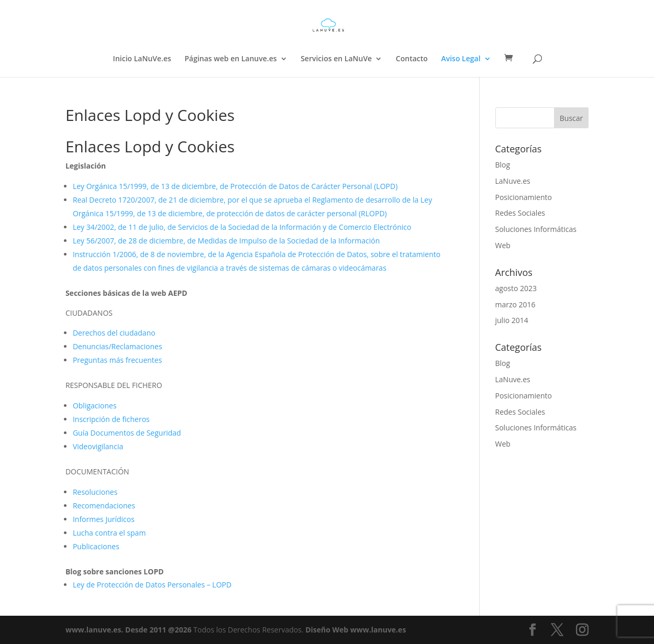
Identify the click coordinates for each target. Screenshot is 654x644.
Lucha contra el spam (109, 533)
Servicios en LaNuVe (336, 59)
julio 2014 (512, 320)
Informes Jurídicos (104, 519)
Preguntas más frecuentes (117, 360)
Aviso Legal (461, 59)
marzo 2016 (516, 304)
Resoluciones (95, 492)
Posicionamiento (524, 197)
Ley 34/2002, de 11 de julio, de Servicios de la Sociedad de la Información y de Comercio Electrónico (242, 227)
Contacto (412, 59)
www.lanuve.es (93, 630)
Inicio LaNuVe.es (142, 59)
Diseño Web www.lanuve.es (356, 630)
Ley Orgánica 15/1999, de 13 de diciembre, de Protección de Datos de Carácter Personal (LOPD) (235, 186)
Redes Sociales (520, 213)
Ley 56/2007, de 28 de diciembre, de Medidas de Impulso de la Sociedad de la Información (226, 241)
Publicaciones (96, 546)
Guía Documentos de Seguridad (127, 433)
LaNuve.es (513, 181)
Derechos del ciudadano (114, 333)
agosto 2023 (516, 288)
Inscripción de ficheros (111, 419)
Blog (503, 165)
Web (503, 245)
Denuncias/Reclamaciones (118, 346)
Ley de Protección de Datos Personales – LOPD (152, 585)
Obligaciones (95, 406)
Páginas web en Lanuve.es (230, 59)
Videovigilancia (98, 446)
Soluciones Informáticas (536, 229)
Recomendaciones (104, 506)
